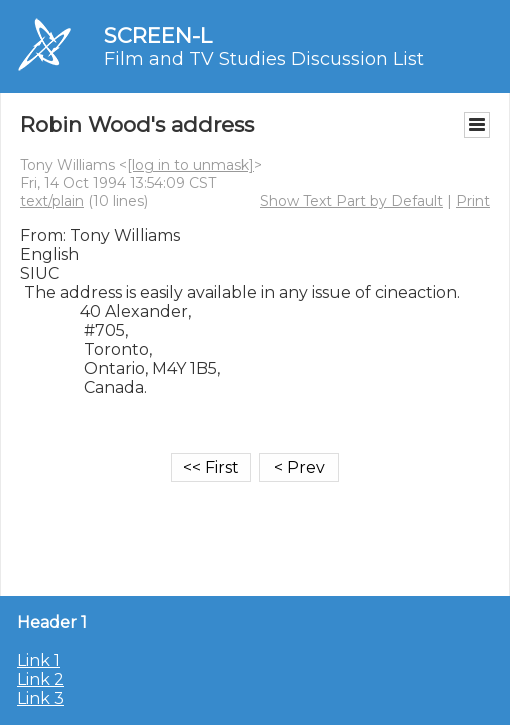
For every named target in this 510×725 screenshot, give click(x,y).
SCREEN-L (158, 35)
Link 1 (38, 660)
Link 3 (40, 698)
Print (473, 201)
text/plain (52, 201)
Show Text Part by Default (351, 201)
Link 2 (40, 679)
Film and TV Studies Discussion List (264, 59)
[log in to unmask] (190, 165)
